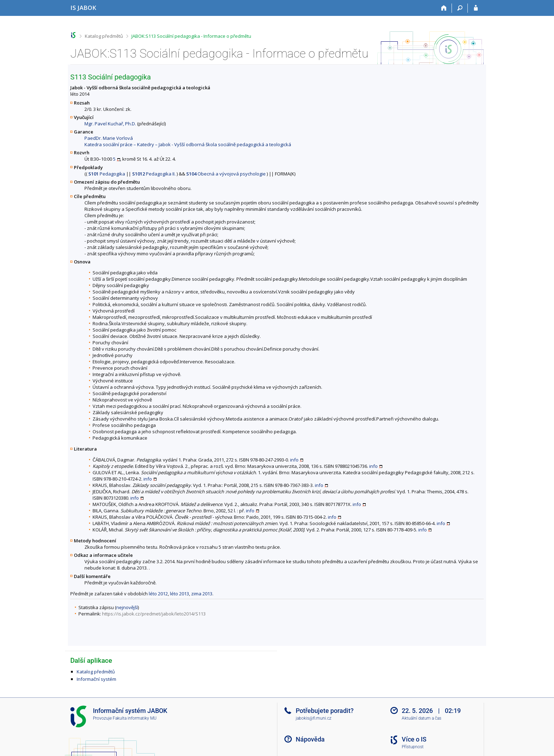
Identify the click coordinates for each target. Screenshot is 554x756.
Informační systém (96, 679)
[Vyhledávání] (460, 8)
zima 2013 (202, 594)
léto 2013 (179, 594)
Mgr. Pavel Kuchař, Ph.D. (110, 124)
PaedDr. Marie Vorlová (109, 138)
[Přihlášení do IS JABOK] (476, 8)
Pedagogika (107, 174)
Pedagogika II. (154, 174)
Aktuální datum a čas (422, 718)
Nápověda (310, 739)
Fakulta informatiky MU (135, 718)
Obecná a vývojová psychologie (226, 174)
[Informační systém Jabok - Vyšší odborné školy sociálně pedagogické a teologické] (83, 8)
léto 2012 (158, 594)
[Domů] (444, 8)
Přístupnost (413, 747)
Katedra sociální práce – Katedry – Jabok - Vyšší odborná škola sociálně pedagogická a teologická (188, 144)
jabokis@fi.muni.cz (314, 718)
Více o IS (414, 739)
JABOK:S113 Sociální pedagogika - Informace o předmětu (191, 36)
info (294, 460)
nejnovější (127, 607)
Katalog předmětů (104, 36)
